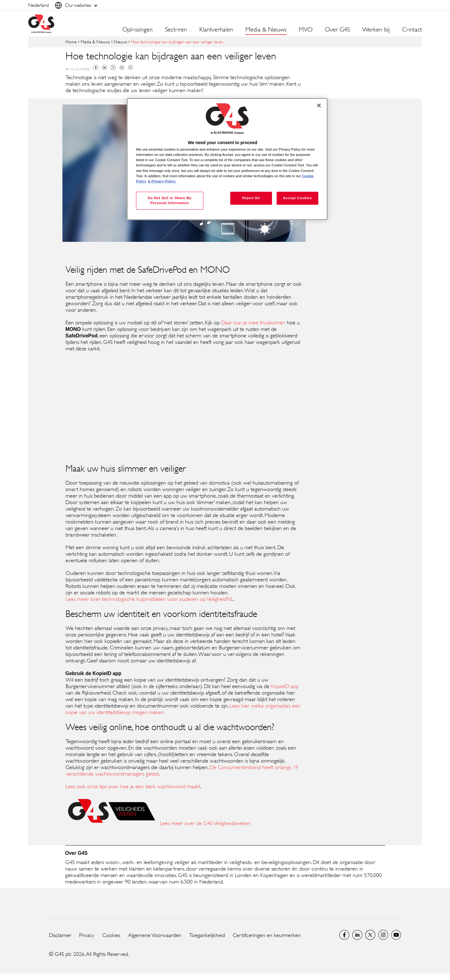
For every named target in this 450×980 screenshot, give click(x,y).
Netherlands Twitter (370, 935)
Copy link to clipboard (130, 67)
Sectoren (176, 30)
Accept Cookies (297, 198)
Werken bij (376, 30)
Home (71, 42)
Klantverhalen (216, 30)
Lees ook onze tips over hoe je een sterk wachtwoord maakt (133, 786)
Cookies (111, 935)
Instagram (383, 935)
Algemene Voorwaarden (155, 935)
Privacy (87, 935)
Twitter (113, 67)
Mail (122, 67)
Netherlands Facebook (344, 935)
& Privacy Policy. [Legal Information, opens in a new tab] (162, 181)
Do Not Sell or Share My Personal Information (170, 200)
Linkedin (104, 67)
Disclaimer (60, 935)
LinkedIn (357, 935)
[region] (227, 159)
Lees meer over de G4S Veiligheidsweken (205, 823)
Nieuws (120, 42)
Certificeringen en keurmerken (267, 935)
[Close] (319, 105)
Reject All (251, 198)
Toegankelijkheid (207, 935)
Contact (412, 30)
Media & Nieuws (95, 42)
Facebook (96, 67)
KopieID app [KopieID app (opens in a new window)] (285, 686)
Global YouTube (396, 935)
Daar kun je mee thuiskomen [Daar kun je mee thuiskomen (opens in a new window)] (253, 323)
